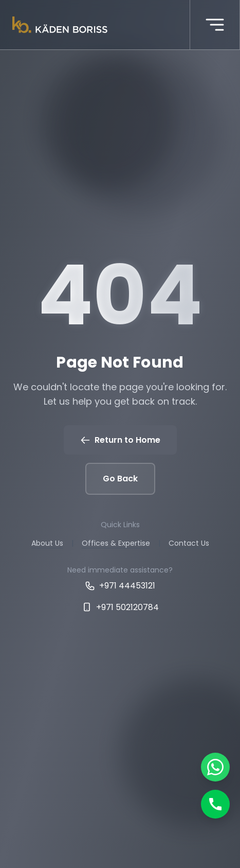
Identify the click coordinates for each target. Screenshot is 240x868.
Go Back (120, 479)
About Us (47, 543)
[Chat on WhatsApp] (215, 767)
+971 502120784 (120, 607)
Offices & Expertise (116, 543)
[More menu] (215, 25)
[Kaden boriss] (60, 25)
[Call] (215, 804)
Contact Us (189, 543)
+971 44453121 (120, 586)
